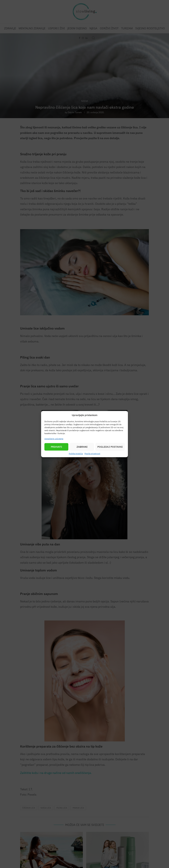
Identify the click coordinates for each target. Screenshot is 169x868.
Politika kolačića (76, 453)
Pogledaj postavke (110, 447)
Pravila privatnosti (92, 453)
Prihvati (56, 447)
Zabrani (82, 447)
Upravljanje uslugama (54, 438)
